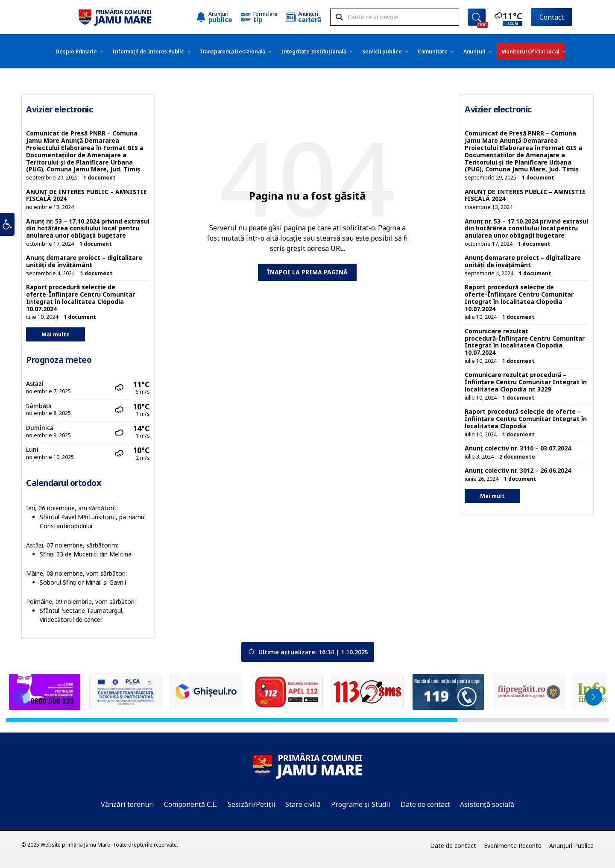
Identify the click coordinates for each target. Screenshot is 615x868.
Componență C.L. (191, 804)
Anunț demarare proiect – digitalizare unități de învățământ (84, 261)
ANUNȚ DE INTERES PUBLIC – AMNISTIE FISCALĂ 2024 (86, 195)
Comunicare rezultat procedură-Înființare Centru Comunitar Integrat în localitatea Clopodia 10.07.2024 (525, 342)
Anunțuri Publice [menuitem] (571, 846)
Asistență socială (487, 804)
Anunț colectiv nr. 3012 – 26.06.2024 (518, 470)
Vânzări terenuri (127, 804)
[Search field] (395, 17)
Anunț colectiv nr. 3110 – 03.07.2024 (518, 448)
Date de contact (425, 804)
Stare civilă (303, 804)
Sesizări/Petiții (252, 804)
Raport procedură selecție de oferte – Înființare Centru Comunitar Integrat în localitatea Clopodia (526, 419)
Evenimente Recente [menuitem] (513, 846)
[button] (7, 230)
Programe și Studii (361, 804)
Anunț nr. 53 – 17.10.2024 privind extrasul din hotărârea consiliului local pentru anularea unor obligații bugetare (88, 228)
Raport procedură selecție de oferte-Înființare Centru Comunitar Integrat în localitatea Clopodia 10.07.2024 (81, 298)
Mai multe (56, 334)
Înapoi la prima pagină (307, 272)
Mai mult (492, 496)
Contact (552, 17)
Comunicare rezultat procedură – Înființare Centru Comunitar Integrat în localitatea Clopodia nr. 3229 (526, 382)
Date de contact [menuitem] (453, 846)
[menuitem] (76, 51)
